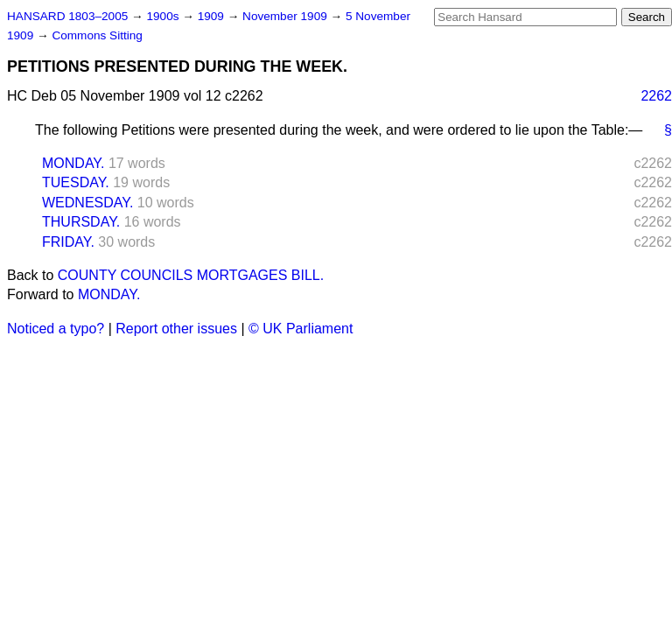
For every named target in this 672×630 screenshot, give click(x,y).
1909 (213, 16)
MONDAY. (73, 163)
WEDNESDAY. (87, 203)
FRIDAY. (68, 242)
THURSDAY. (81, 222)
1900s (164, 16)
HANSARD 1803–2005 (67, 16)
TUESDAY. (76, 182)
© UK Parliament (301, 329)
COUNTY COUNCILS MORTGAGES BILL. (191, 275)
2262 (656, 96)
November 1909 (287, 16)
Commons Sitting (97, 35)
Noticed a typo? (56, 329)
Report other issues (176, 329)
